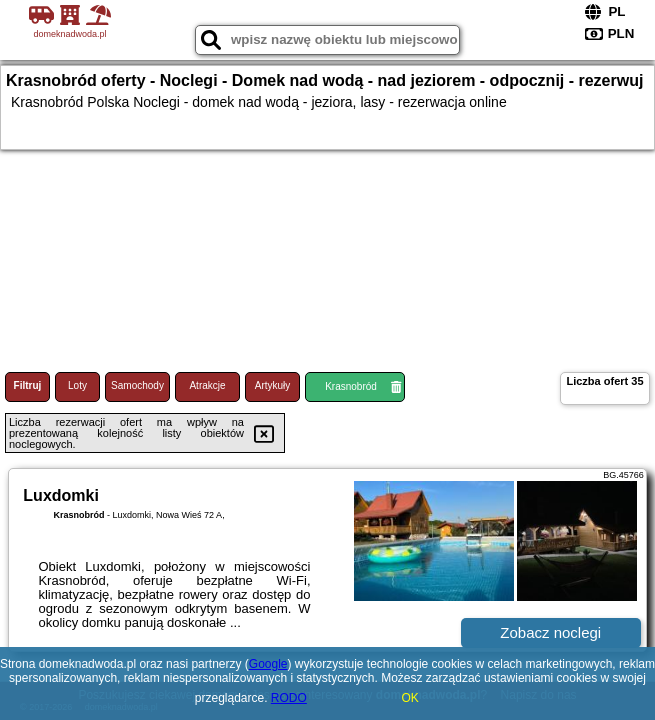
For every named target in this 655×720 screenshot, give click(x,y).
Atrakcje (207, 385)
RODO (289, 698)
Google (268, 664)
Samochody (137, 385)
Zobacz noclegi (550, 632)
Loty (77, 385)
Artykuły (273, 385)
